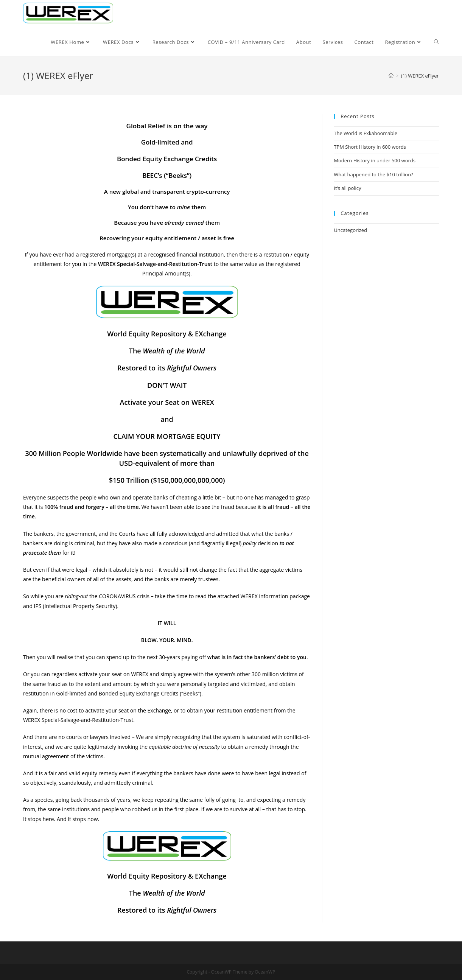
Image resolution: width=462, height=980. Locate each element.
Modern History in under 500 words (375, 160)
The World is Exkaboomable (366, 133)
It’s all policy (347, 188)
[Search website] (436, 42)
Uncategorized (350, 230)
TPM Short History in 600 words (370, 147)
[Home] (391, 76)
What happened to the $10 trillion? (373, 174)
